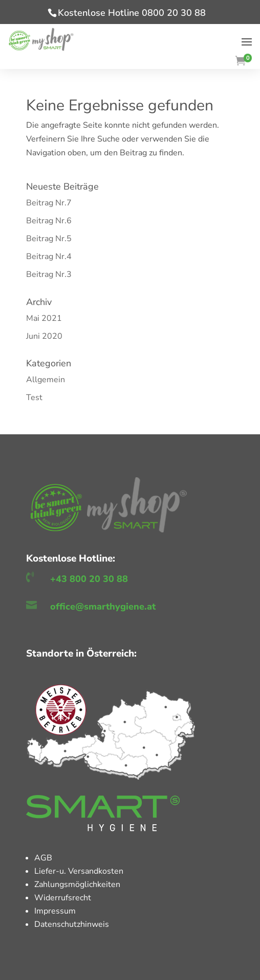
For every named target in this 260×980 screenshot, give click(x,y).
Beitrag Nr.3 (49, 274)
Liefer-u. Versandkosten (79, 871)
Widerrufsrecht (63, 898)
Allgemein (46, 380)
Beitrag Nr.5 (49, 239)
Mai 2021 (44, 318)
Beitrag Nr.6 (49, 221)
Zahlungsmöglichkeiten (77, 884)
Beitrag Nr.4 (49, 256)
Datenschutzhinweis (72, 924)
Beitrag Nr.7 (49, 203)
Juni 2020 (44, 336)
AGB (43, 858)
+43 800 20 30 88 (89, 579)
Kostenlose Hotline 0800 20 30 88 (132, 13)
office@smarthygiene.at (103, 606)
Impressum (55, 911)
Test (34, 398)
